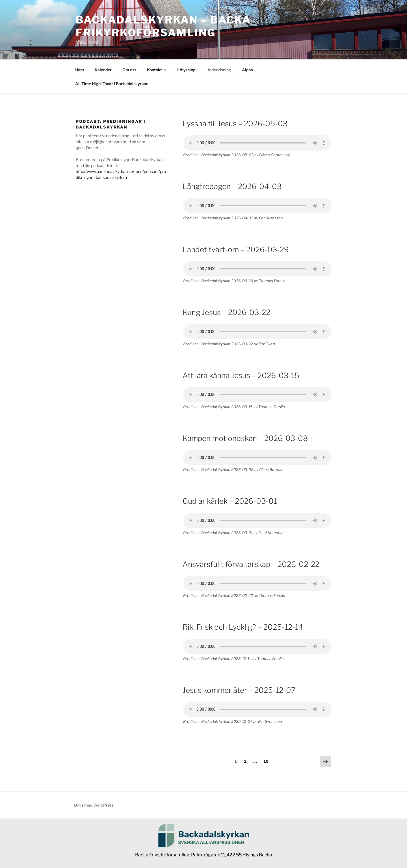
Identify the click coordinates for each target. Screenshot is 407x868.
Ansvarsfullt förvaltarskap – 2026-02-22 (251, 564)
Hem (80, 70)
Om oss (129, 70)
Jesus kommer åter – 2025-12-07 (239, 690)
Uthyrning (186, 70)
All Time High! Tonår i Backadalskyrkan (112, 84)
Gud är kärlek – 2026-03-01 (230, 501)
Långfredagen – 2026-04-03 (232, 186)
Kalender (103, 70)
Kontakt (157, 70)
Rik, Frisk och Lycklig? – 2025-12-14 (243, 627)
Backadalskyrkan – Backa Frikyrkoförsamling (163, 26)
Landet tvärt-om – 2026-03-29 (236, 249)
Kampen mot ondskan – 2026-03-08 (245, 438)
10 (268, 761)
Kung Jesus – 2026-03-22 (226, 312)
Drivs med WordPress (94, 805)
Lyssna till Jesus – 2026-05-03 (235, 124)
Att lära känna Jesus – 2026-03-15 (241, 375)
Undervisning (219, 70)
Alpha (247, 70)
